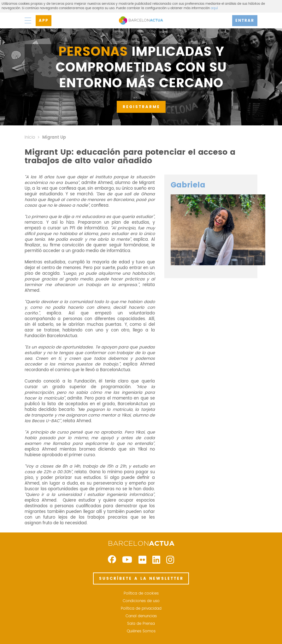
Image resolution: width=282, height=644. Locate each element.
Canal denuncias (141, 616)
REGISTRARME (141, 107)
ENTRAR (245, 21)
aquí (214, 8)
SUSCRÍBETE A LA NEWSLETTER (141, 579)
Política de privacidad (141, 609)
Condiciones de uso (141, 601)
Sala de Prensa (141, 624)
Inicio (30, 138)
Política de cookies (141, 594)
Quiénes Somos (141, 631)
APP (44, 21)
